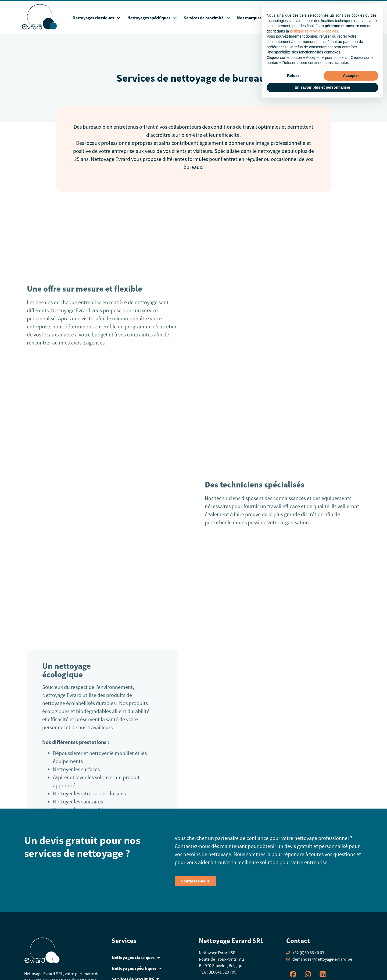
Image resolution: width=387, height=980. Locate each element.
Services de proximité (207, 18)
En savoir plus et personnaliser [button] (322, 965)
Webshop (277, 18)
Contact (350, 18)
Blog (297, 18)
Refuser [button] (294, 954)
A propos (317, 18)
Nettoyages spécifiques (152, 18)
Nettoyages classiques (96, 18)
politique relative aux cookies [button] (314, 909)
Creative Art (239, 974)
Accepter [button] (351, 954)
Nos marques (249, 18)
